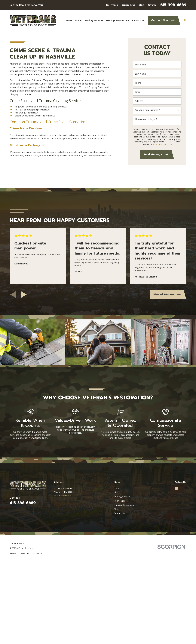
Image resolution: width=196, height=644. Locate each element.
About (117, 492)
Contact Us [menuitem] (138, 20)
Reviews (152, 5)
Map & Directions (63, 495)
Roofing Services (122, 497)
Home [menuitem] (69, 20)
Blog (141, 5)
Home (117, 488)
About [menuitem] (79, 20)
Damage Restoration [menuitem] (118, 20)
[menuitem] (13, 553)
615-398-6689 (173, 5)
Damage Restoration (124, 505)
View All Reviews (167, 294)
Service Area (128, 5)
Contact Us (119, 513)
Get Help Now (163, 20)
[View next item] (24, 295)
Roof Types (112, 5)
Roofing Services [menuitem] (94, 20)
